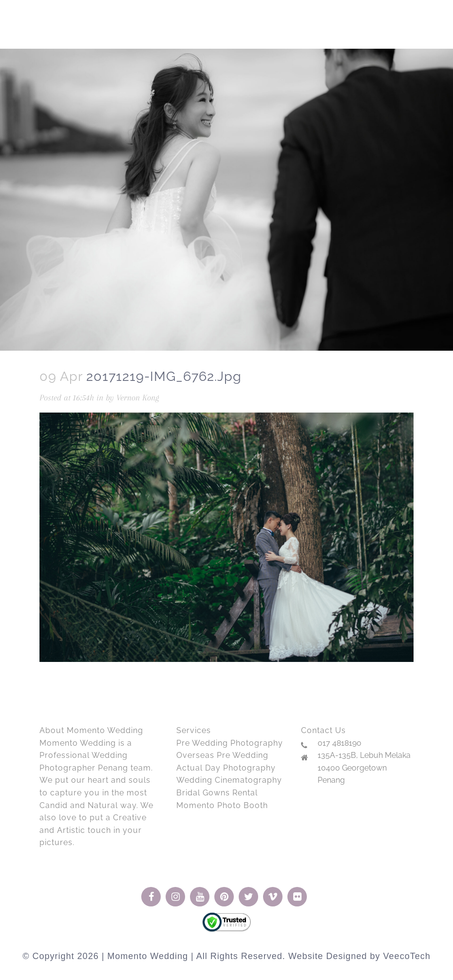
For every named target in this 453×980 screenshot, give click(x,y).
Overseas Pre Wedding (222, 755)
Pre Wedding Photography (230, 743)
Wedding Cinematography (229, 780)
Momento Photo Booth (222, 805)
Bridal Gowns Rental (217, 793)
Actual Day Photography (226, 768)
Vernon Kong (138, 397)
